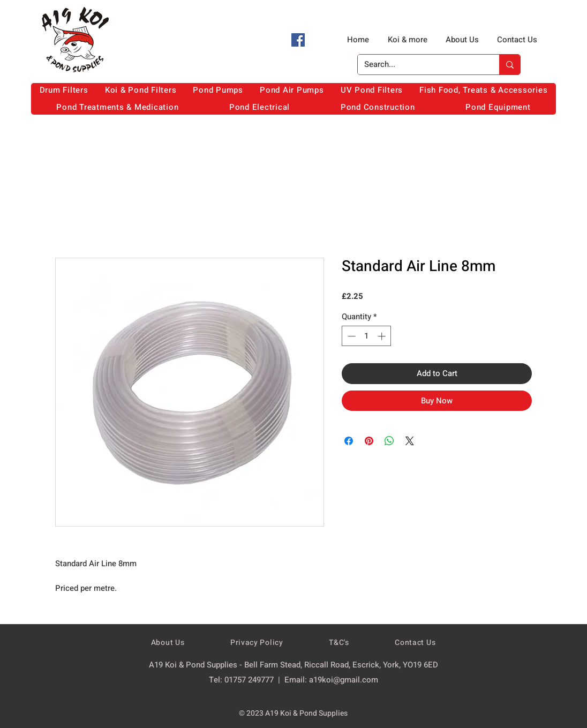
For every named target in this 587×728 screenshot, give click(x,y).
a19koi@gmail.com (344, 680)
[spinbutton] (367, 336)
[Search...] (420, 65)
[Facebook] (298, 40)
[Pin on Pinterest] (369, 441)
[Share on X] (410, 441)
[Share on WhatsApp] (389, 441)
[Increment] (383, 336)
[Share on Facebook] (349, 441)
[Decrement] (351, 336)
